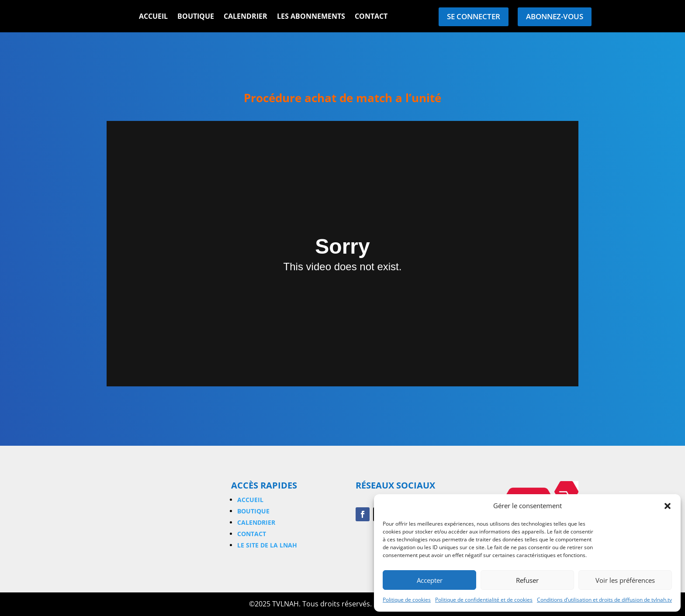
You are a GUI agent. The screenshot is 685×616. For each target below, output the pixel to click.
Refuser (527, 580)
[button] (668, 506)
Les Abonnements (311, 17)
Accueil (153, 17)
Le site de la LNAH (267, 545)
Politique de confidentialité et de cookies (484, 600)
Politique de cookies (407, 600)
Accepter (430, 580)
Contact (371, 17)
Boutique (196, 17)
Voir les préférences (625, 580)
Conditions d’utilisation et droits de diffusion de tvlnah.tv (604, 600)
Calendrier (246, 17)
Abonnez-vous (555, 16)
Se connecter (474, 16)
